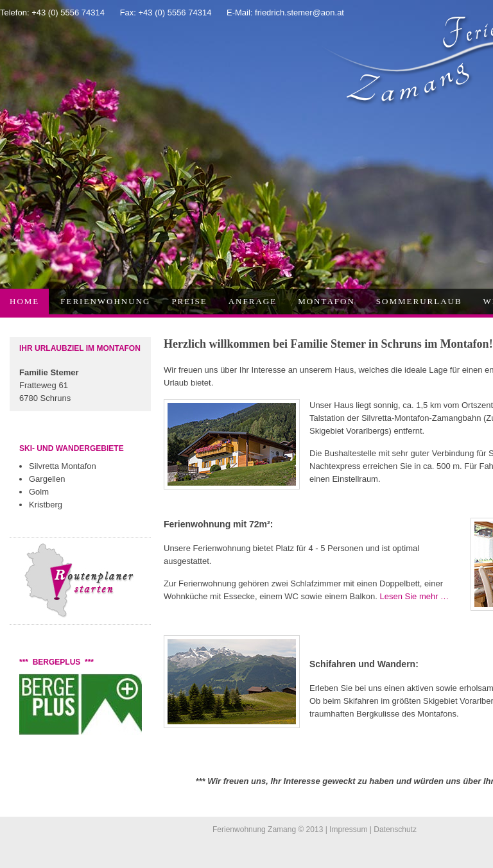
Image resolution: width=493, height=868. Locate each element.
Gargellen (47, 479)
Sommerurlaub (419, 301)
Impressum (348, 830)
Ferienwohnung (105, 301)
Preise (189, 301)
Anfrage (253, 301)
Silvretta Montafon (63, 466)
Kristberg (46, 505)
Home (24, 301)
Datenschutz (395, 830)
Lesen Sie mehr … (414, 596)
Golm (39, 492)
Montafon (326, 301)
